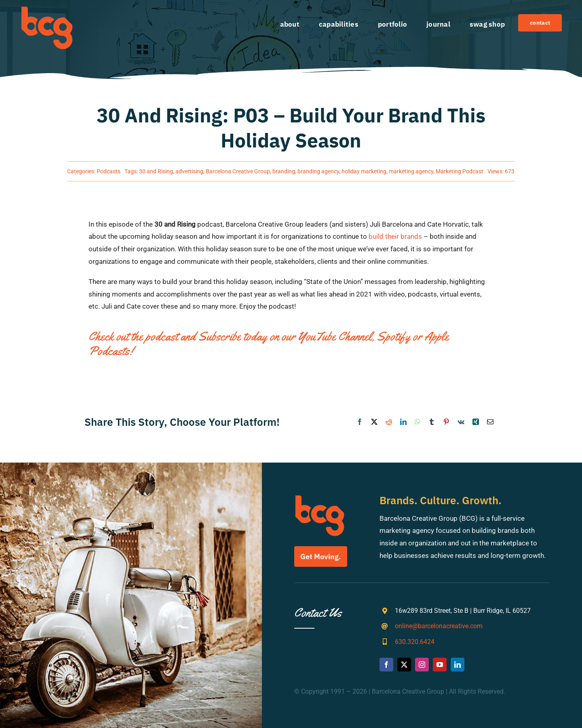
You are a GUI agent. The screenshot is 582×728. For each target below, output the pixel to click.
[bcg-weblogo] (47, 9)
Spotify (393, 336)
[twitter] (404, 665)
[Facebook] (360, 422)
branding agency (318, 171)
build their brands (395, 236)
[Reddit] (389, 422)
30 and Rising (156, 171)
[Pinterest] (446, 422)
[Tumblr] (432, 422)
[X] (374, 422)
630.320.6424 (415, 642)
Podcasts (109, 171)
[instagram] (422, 665)
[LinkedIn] (403, 422)
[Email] (490, 422)
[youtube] (440, 665)
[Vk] (461, 422)
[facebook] (386, 665)
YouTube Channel (335, 336)
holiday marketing (364, 171)
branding (284, 171)
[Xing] (476, 422)
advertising (189, 171)
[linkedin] (458, 665)
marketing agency (411, 171)
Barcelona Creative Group (238, 171)
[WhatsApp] (418, 422)
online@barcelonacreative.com (439, 626)
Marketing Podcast (460, 171)
